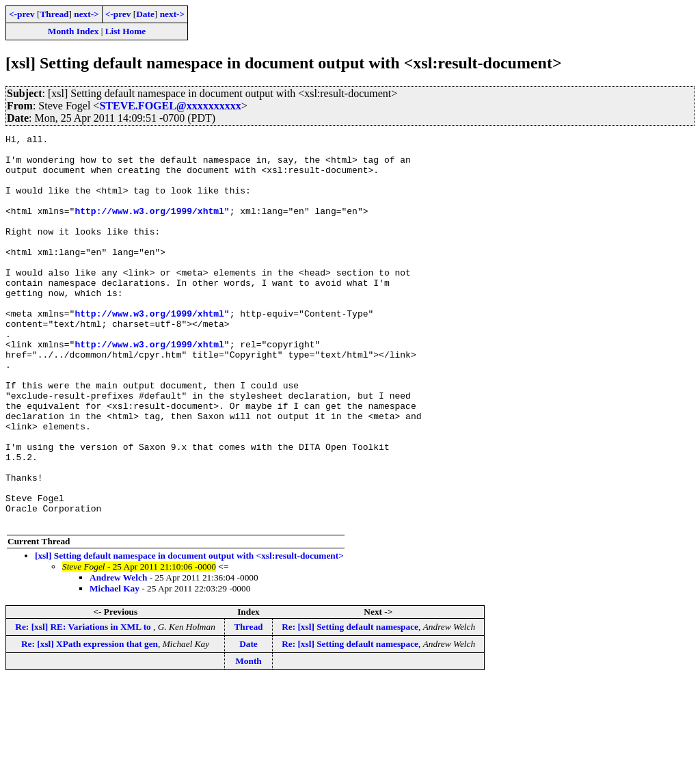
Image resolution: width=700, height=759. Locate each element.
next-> (86, 14)
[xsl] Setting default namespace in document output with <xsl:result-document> (189, 634)
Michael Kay (115, 666)
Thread (54, 14)
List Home (126, 31)
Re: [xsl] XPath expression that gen (90, 722)
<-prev (22, 14)
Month (248, 739)
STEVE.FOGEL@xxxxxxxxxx (170, 106)
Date (145, 14)
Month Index (73, 31)
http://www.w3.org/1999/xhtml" (152, 227)
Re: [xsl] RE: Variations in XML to (84, 705)
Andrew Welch (118, 655)
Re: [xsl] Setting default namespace (350, 705)
